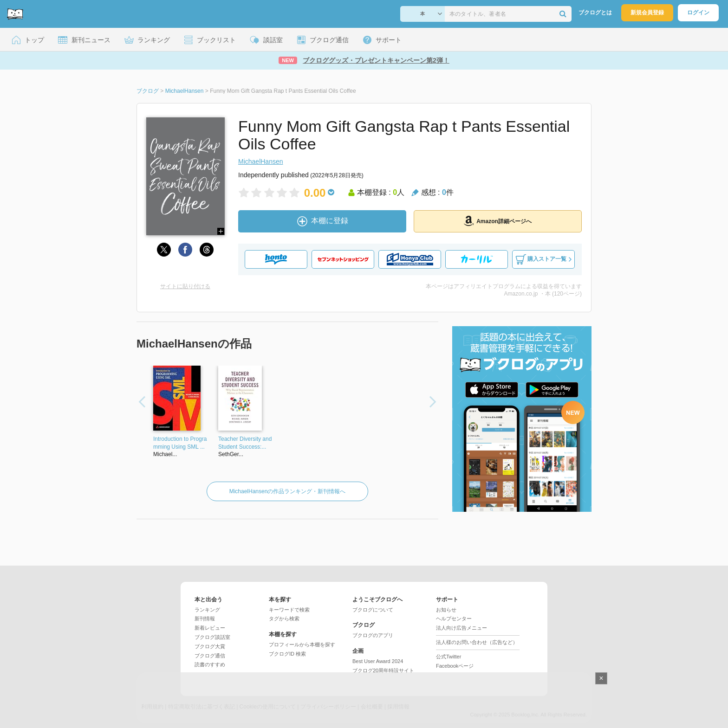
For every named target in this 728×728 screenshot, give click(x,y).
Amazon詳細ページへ (498, 221)
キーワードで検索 (289, 610)
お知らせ (446, 610)
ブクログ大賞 (210, 646)
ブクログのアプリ (373, 635)
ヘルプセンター (454, 618)
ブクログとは (595, 13)
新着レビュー (210, 628)
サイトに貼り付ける (185, 286)
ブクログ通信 (210, 656)
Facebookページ (455, 666)
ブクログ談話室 (212, 637)
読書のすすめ (210, 664)
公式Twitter (448, 657)
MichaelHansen (261, 161)
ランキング (207, 610)
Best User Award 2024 (378, 661)
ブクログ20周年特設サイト (383, 670)
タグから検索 (284, 618)
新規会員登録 (647, 13)
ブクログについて (373, 610)
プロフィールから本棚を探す (302, 644)
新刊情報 (205, 618)
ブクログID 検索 (287, 654)
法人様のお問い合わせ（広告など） (477, 642)
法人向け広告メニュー (461, 628)
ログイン (698, 13)
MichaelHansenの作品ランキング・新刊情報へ (288, 491)
